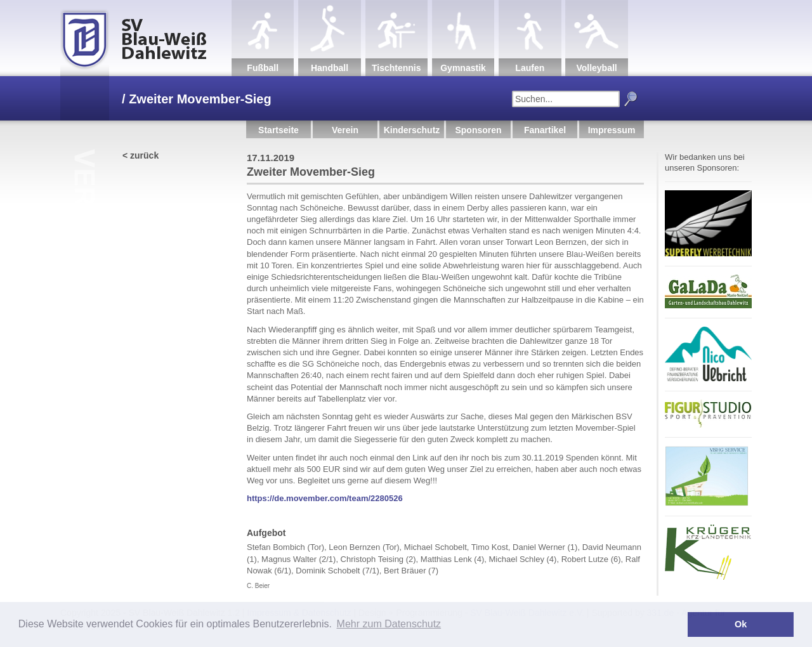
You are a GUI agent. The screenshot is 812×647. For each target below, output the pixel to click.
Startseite (278, 130)
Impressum (612, 130)
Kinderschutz (412, 130)
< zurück (141, 155)
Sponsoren (478, 130)
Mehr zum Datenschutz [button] (389, 624)
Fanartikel (545, 130)
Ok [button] (741, 624)
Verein (345, 130)
